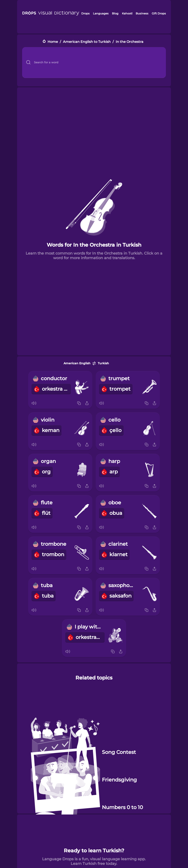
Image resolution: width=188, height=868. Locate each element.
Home (53, 42)
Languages (101, 13)
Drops (85, 13)
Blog (115, 13)
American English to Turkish (87, 42)
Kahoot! (127, 13)
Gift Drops (159, 13)
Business (142, 13)
